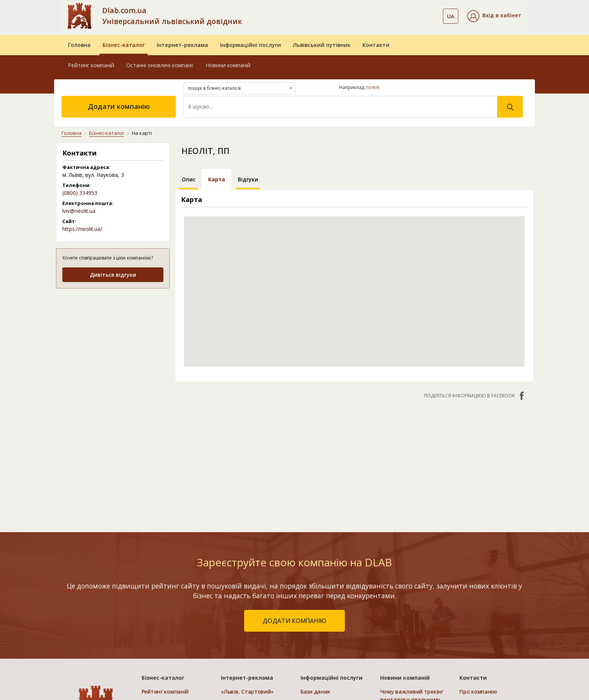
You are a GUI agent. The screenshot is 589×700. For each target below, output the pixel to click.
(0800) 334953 (80, 193)
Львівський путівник (322, 45)
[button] (494, 16)
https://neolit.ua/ (82, 229)
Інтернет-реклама (182, 45)
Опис (189, 179)
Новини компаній (228, 65)
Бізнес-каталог (124, 45)
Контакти (376, 45)
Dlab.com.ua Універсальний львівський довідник (172, 16)
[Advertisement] (113, 342)
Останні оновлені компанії (160, 65)
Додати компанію (119, 106)
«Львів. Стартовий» (247, 692)
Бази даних (315, 692)
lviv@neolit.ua (79, 211)
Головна (79, 45)
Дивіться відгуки (113, 275)
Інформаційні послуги (251, 45)
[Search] (340, 107)
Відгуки (248, 179)
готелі (373, 87)
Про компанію (478, 692)
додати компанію (294, 621)
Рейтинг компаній (91, 65)
